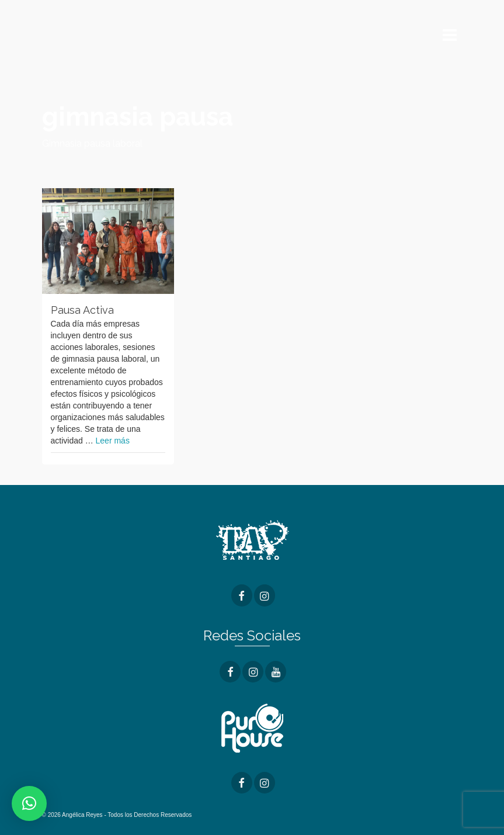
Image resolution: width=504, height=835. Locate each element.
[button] (29, 803)
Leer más (113, 441)
